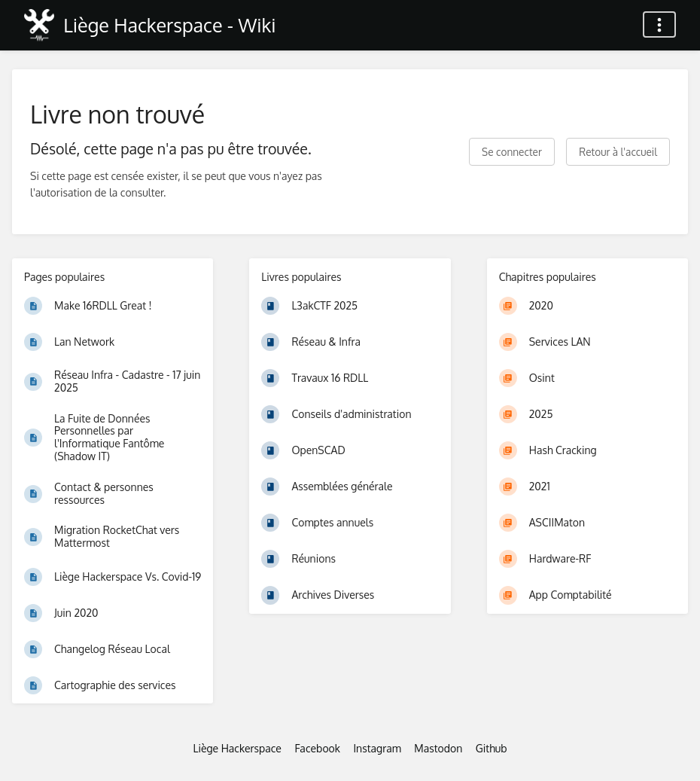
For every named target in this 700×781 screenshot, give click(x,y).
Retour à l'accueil (618, 152)
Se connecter (512, 152)
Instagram (377, 748)
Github (492, 748)
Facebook (317, 748)
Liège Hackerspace (237, 748)
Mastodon (438, 748)
